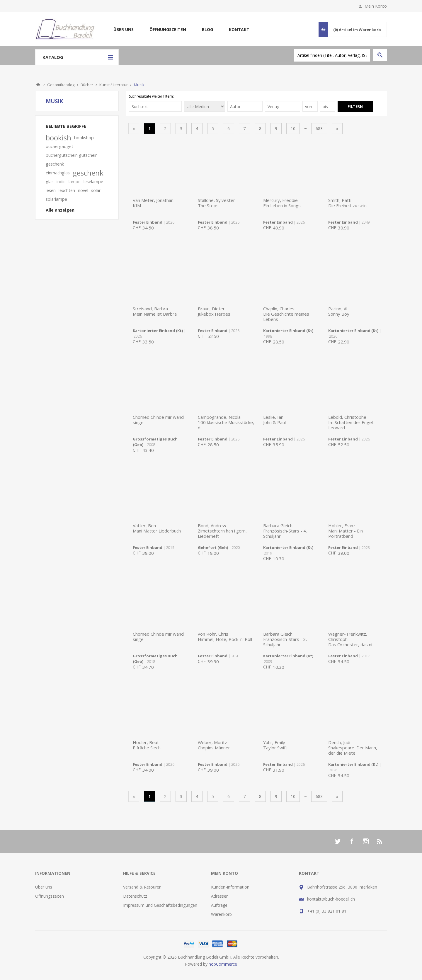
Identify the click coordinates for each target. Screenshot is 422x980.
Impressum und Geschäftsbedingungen (160, 905)
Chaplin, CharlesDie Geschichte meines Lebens (286, 314)
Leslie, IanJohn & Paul (274, 420)
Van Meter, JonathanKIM (153, 203)
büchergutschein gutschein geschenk (72, 160)
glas (50, 182)
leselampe (93, 182)
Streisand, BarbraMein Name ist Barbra (155, 311)
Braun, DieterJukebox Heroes (214, 311)
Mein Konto (376, 6)
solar (96, 190)
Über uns (124, 29)
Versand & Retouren (142, 887)
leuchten (67, 190)
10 (293, 129)
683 (319, 129)
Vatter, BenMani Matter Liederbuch (157, 528)
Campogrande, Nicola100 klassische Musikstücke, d (226, 422)
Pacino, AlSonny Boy (339, 311)
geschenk (88, 173)
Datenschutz (135, 896)
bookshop (84, 138)
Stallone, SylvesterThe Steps (216, 203)
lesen (51, 190)
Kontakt (239, 29)
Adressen (220, 896)
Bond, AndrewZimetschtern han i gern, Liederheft (222, 531)
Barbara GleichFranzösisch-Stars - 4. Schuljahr (285, 531)
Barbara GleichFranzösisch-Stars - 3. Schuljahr (285, 639)
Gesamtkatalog (61, 85)
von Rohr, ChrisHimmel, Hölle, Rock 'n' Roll (225, 637)
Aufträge (219, 905)
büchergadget (59, 146)
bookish (58, 138)
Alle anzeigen (60, 210)
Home (38, 85)
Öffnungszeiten (168, 29)
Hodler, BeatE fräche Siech (147, 745)
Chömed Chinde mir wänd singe (158, 420)
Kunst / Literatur (114, 85)
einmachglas (58, 173)
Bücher (87, 85)
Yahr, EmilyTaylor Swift (275, 745)
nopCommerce (223, 964)
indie (61, 182)
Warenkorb (221, 914)
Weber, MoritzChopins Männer (214, 745)
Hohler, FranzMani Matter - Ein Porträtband (346, 531)
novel (83, 190)
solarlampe (56, 199)
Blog (207, 29)
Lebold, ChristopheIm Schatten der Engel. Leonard (351, 422)
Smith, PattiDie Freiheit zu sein (347, 203)
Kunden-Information (230, 887)
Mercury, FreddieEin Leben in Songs (282, 203)
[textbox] (332, 55)
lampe (75, 182)
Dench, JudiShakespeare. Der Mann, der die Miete (353, 748)
